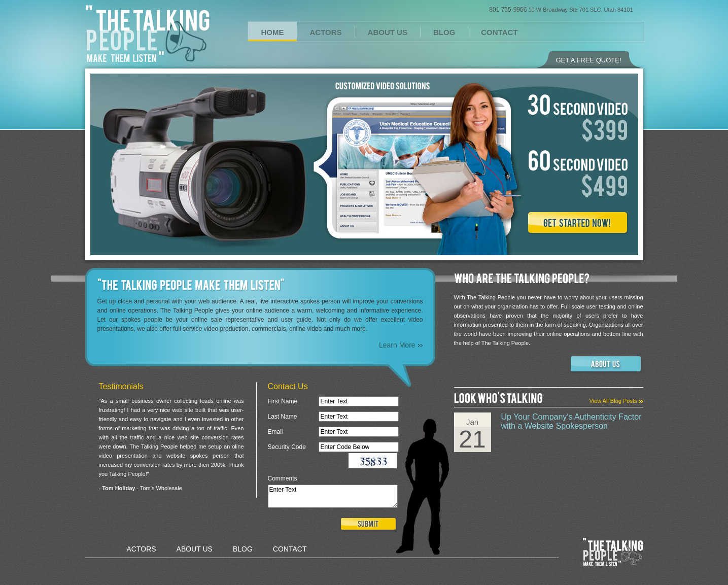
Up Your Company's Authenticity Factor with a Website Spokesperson (571, 421)
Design (251, 566)
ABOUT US (388, 32)
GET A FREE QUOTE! (588, 60)
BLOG (444, 32)
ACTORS (326, 32)
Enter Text (333, 496)
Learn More (401, 345)
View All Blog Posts (616, 401)
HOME (273, 32)
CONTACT (499, 32)
